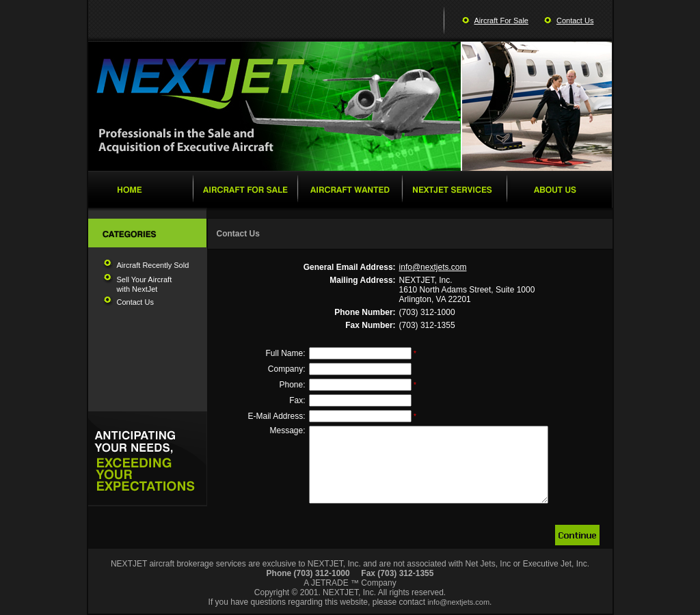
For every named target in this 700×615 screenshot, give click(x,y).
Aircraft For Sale (501, 20)
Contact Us (575, 20)
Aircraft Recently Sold (153, 265)
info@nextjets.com (433, 267)
